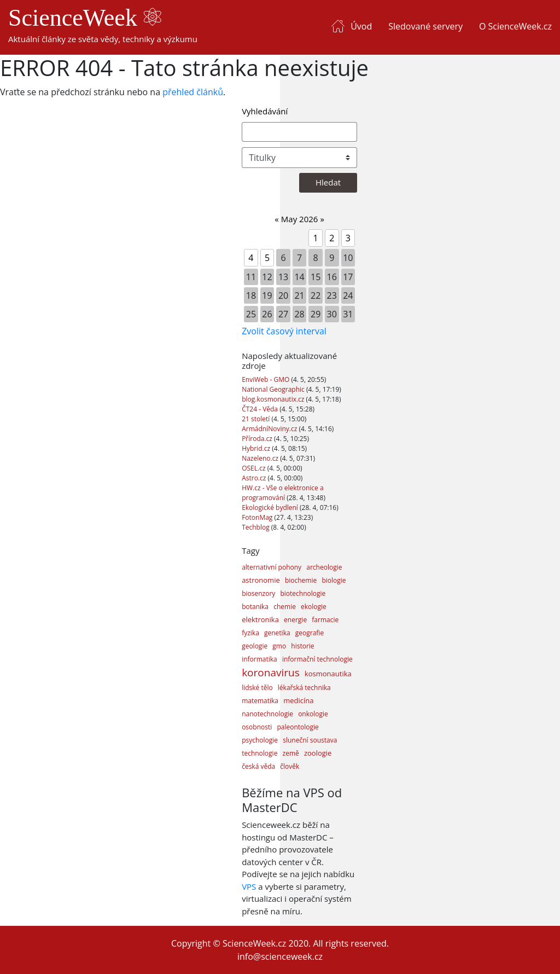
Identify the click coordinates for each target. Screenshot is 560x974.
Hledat (328, 182)
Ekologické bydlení (271, 508)
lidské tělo (257, 688)
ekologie (314, 607)
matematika (260, 701)
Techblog (256, 527)
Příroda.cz (258, 439)
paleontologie (297, 727)
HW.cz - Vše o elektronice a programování (282, 493)
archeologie (324, 567)
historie (302, 646)
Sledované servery (425, 26)
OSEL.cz (255, 468)
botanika (255, 607)
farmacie (325, 620)
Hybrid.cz (257, 448)
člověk (290, 766)
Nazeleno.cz (261, 458)
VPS (249, 886)
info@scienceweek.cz (280, 956)
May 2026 (300, 219)
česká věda (258, 766)
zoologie (318, 753)
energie (295, 620)
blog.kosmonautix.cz (274, 399)
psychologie (260, 740)
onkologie (313, 714)
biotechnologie (303, 593)
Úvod (361, 26)
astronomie (261, 580)
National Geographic (274, 389)
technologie (259, 753)
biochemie (301, 580)
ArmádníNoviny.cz (270, 429)
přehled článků (193, 92)
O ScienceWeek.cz (515, 26)
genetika (277, 633)
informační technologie (317, 659)
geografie (310, 633)
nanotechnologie (267, 714)
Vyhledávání (265, 111)
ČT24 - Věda (261, 409)
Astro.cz (255, 478)
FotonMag (258, 517)
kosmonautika (328, 674)
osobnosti (257, 727)
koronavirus (271, 672)
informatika (259, 659)
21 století (256, 419)
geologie (255, 646)
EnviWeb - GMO (266, 379)
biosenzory (258, 593)
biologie (334, 580)
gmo (279, 646)
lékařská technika (304, 688)
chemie (285, 607)
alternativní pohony (272, 567)
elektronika (260, 619)
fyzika (250, 633)
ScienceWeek (85, 18)
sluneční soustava (310, 740)
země (291, 753)
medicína (298, 700)
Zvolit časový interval (284, 331)
